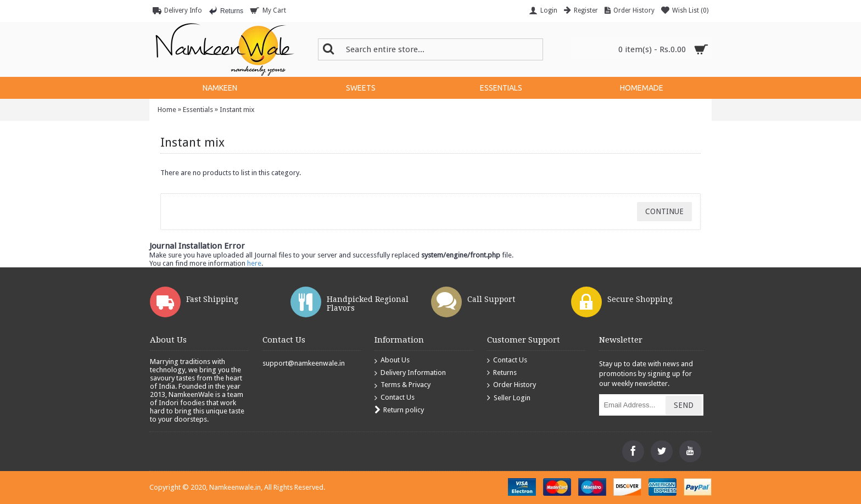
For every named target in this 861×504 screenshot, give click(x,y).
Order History (511, 385)
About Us (392, 360)
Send (684, 405)
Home (167, 110)
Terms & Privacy (402, 385)
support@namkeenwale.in (304, 363)
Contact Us (395, 398)
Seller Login (509, 398)
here (254, 263)
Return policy (399, 410)
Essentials (198, 110)
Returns (502, 373)
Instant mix (237, 110)
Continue (664, 211)
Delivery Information (410, 373)
